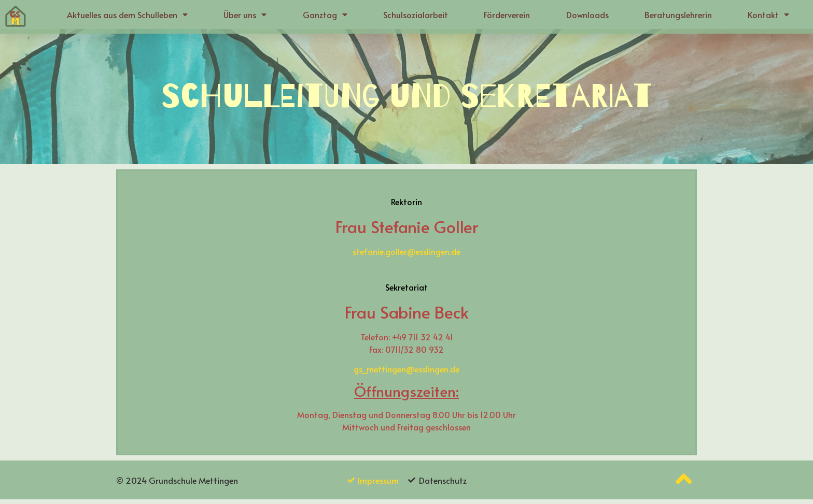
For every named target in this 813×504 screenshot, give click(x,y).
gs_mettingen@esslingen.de (406, 373)
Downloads (587, 15)
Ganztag (325, 15)
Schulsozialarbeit (416, 15)
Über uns (245, 15)
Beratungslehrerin (678, 15)
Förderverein (507, 15)
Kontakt (768, 15)
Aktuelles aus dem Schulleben (127, 15)
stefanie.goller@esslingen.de (406, 256)
